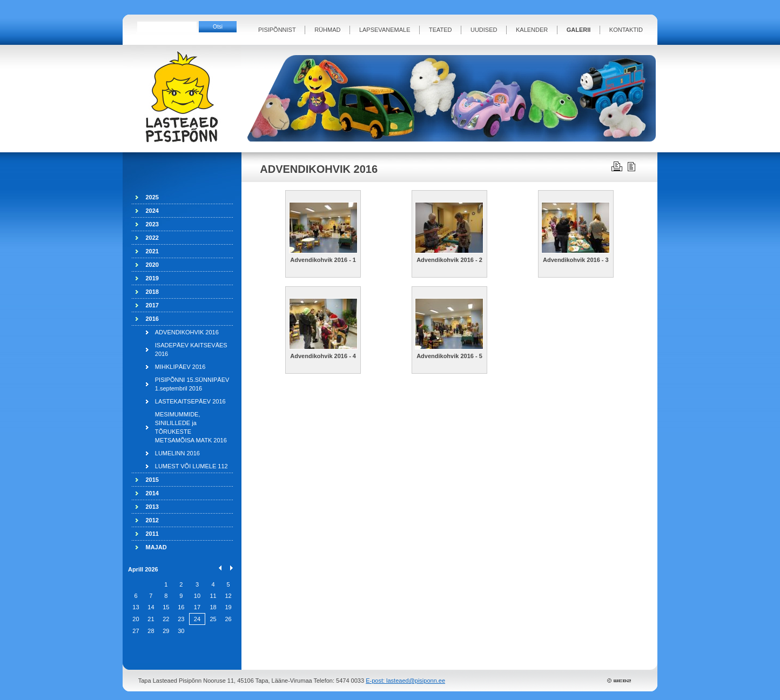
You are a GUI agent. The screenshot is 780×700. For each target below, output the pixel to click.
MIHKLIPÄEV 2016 (180, 367)
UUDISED (484, 30)
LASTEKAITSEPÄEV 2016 (190, 401)
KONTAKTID (626, 30)
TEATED (441, 30)
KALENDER (532, 30)
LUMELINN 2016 (177, 453)
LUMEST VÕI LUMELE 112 (191, 466)
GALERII (579, 30)
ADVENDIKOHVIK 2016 (187, 332)
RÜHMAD (327, 30)
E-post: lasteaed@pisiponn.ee (405, 681)
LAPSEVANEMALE (385, 30)
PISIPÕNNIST (277, 30)
